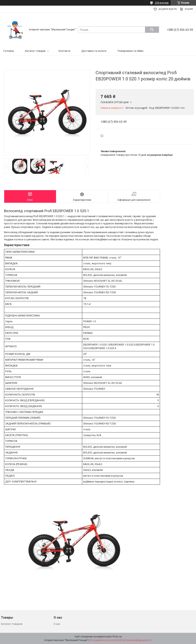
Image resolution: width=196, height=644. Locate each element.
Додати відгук (168, 9)
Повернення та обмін (130, 51)
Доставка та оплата (94, 51)
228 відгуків (162, 3)
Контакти (64, 51)
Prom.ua (117, 637)
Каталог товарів (35, 51)
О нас (57, 624)
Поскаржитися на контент (104, 640)
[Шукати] (152, 30)
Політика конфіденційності (136, 640)
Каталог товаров (12, 624)
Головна (9, 51)
